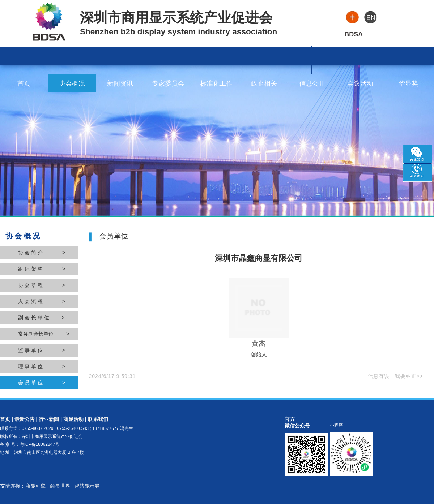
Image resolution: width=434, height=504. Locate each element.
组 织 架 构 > (42, 269)
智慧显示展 (87, 486)
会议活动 (360, 83)
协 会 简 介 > (42, 253)
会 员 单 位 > (42, 383)
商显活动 (73, 419)
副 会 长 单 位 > (41, 318)
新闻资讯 (120, 83)
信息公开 (312, 83)
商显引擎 (35, 486)
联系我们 (98, 419)
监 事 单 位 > (42, 350)
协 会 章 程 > (42, 285)
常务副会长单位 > (44, 334)
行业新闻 (49, 419)
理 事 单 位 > (42, 366)
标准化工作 (216, 83)
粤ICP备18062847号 (40, 444)
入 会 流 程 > (42, 301)
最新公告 (25, 419)
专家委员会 (168, 83)
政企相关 (264, 83)
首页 (24, 83)
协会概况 (72, 83)
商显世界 (60, 486)
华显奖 (408, 83)
